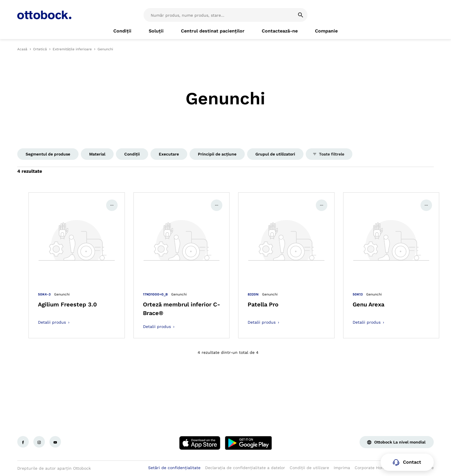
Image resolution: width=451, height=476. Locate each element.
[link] (122, 31)
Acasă (22, 49)
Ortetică (40, 49)
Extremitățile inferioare (72, 49)
